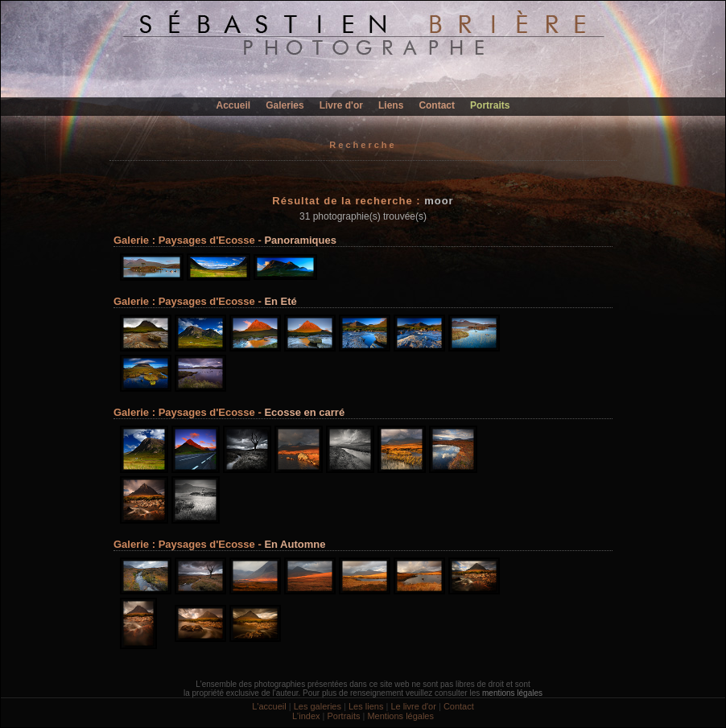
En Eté (280, 301)
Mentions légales (400, 716)
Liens (391, 105)
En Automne (295, 544)
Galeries (285, 105)
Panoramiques (300, 240)
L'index (306, 716)
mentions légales (512, 693)
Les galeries (318, 706)
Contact (437, 105)
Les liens (366, 706)
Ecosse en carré (304, 412)
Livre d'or (341, 105)
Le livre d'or (413, 706)
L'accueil (269, 706)
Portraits (490, 105)
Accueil (234, 105)
